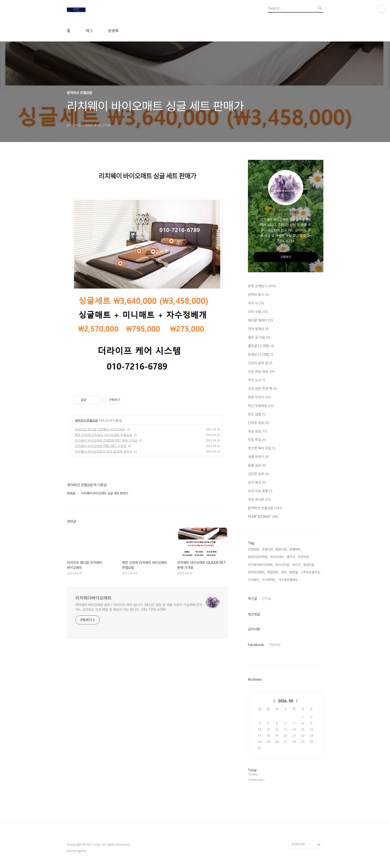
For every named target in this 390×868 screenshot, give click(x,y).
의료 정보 (258, 432)
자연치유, (304, 557)
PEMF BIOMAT (263, 517)
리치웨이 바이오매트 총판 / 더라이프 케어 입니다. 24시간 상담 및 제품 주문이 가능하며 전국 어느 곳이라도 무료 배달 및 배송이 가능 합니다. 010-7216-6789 (139, 607)
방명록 (113, 31)
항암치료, (309, 565)
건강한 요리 (258, 474)
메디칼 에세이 (261, 321)
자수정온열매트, (288, 580)
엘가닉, (291, 557)
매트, (284, 572)
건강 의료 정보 (261, 372)
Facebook (256, 645)
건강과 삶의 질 (260, 363)
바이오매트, (277, 557)
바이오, (297, 565)
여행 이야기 (258, 457)
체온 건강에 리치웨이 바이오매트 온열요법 (103, 435)
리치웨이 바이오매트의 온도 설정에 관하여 (103, 451)
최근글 (252, 599)
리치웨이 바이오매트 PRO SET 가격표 (101, 446)
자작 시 (256, 303)
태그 (89, 31)
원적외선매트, (257, 572)
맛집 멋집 (257, 440)
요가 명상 (257, 483)
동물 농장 (257, 466)
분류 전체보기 (262, 286)
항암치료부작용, (258, 557)
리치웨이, (254, 580)
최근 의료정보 (261, 406)
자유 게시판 (259, 500)
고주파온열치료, (311, 572)
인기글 (267, 599)
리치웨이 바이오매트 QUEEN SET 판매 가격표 (106, 440)
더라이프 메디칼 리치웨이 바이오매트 (100, 429)
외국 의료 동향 (260, 491)
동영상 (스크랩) (261, 355)
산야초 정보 (258, 423)
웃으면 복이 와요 (262, 448)
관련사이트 (298, 844)
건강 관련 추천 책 (263, 389)
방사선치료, (283, 565)
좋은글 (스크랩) (261, 346)
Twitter (275, 645)
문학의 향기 (258, 295)
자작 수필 (258, 312)
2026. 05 (286, 701)
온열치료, (268, 549)
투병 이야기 (259, 397)
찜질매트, (273, 572)
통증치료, (281, 549)
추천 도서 (257, 380)
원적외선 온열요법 (86, 421)
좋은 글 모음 (259, 338)
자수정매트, (269, 580)
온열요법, (254, 549)
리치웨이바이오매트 (94, 598)
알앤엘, (294, 572)
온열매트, (295, 549)
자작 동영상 (258, 329)
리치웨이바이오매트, (261, 565)
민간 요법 (257, 415)
